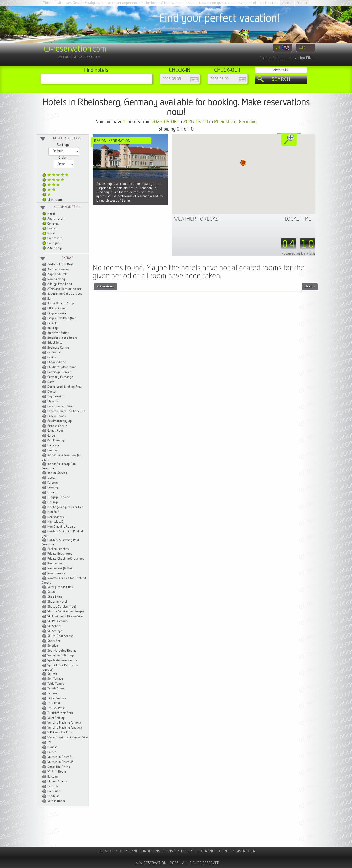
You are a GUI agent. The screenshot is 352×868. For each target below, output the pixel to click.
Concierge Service (59, 372)
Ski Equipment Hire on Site (65, 616)
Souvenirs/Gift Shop (61, 656)
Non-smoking (56, 279)
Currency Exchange (60, 377)
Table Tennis (56, 684)
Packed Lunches (58, 549)
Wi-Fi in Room (57, 772)
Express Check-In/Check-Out (66, 411)
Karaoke (53, 483)
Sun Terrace (55, 679)
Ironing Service (57, 473)
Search (281, 79)
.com (75, 49)
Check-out (227, 70)
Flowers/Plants (57, 782)
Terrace (52, 693)
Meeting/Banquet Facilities (65, 507)
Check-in (180, 70)
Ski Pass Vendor (58, 621)
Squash (52, 674)
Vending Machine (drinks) (64, 723)
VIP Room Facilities (60, 733)
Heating (53, 450)
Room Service (56, 573)
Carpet (52, 752)
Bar (49, 299)
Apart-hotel (53, 219)
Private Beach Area (60, 554)
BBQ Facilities (56, 309)
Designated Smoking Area (65, 387)
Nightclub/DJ (56, 522)
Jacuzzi (52, 478)
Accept (287, 3)
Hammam (53, 445)
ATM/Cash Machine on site (65, 289)
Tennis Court (56, 689)
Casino (52, 357)
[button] (243, 163)
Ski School (54, 626)
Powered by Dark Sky (298, 254)
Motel (49, 233)
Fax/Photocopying (60, 421)
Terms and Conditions (140, 851)
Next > (310, 286)
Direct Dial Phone (59, 767)
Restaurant (55, 564)
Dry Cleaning (56, 397)
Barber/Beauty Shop (61, 304)
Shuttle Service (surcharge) (66, 612)
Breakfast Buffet (58, 333)
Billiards (53, 323)
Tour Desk (54, 703)
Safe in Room (56, 801)
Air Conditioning (58, 269)
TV (49, 742)
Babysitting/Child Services (65, 294)
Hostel (49, 229)
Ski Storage (55, 631)
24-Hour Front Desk (61, 265)
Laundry (53, 488)
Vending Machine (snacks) (65, 728)
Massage (53, 502)
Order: (63, 158)
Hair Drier (54, 791)
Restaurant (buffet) (60, 569)
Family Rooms (57, 416)
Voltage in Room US (60, 762)
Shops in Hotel (57, 602)
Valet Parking (56, 718)
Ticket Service (57, 698)
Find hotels (96, 70)
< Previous (105, 286)
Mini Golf (53, 512)
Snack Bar (54, 641)
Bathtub (53, 786)
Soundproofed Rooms (62, 651)
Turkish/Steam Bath (60, 713)
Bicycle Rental (57, 313)
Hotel (49, 214)
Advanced (281, 70)
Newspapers (56, 517)
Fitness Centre (57, 426)
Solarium (53, 646)
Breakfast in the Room (62, 338)
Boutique (51, 243)
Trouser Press (56, 708)
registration (244, 851)
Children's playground (62, 367)
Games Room (56, 431)
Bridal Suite (55, 343)
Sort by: (63, 145)
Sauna (51, 592)
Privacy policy (179, 851)
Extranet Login (213, 851)
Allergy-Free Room (60, 284)
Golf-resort (52, 238)
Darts (51, 382)
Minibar (52, 747)
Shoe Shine (55, 597)
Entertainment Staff (61, 406)
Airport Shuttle (57, 274)
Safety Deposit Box (60, 587)
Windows (53, 796)
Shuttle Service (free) (62, 607)
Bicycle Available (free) (62, 318)
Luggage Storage (59, 497)
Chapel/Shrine (57, 362)
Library (52, 492)
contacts (105, 851)
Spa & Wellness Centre (62, 660)
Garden (52, 436)
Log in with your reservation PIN (286, 58)
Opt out (302, 3)
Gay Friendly (56, 441)
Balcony (53, 777)
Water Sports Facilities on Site (68, 738)
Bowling (53, 328)
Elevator (53, 401)
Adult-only (52, 248)
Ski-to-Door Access (60, 636)
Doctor (52, 392)
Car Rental (54, 353)
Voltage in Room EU (60, 757)
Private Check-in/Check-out (66, 559)
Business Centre (58, 348)
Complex (50, 224)
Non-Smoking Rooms (61, 527)
